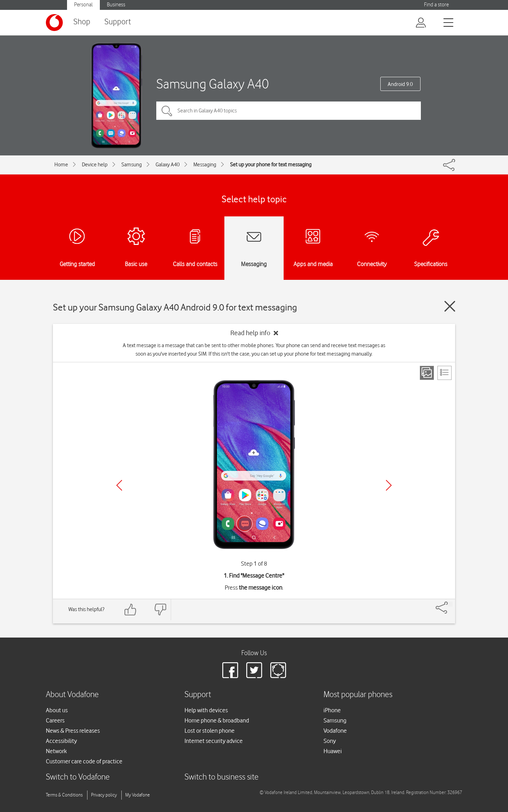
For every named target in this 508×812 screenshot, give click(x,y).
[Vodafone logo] (54, 23)
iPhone (332, 710)
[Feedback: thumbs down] (160, 610)
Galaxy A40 (168, 165)
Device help (95, 165)
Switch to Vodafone (78, 777)
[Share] (450, 604)
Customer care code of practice (84, 761)
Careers (55, 720)
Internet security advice (214, 741)
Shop (82, 22)
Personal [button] (83, 5)
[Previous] (119, 485)
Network (56, 751)
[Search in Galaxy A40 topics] (289, 111)
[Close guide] (450, 306)
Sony (330, 741)
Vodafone (335, 731)
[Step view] (427, 373)
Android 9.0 (400, 84)
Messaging (205, 165)
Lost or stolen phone (210, 731)
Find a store (436, 5)
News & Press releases (73, 731)
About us (57, 710)
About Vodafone (72, 695)
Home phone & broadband (217, 720)
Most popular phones (358, 695)
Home (61, 165)
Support (118, 22)
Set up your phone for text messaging (271, 165)
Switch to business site (222, 777)
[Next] (389, 485)
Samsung (132, 165)
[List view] (445, 373)
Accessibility (61, 741)
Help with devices (206, 710)
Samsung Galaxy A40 (213, 84)
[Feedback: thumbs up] (131, 610)
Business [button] (116, 5)
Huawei (333, 751)
